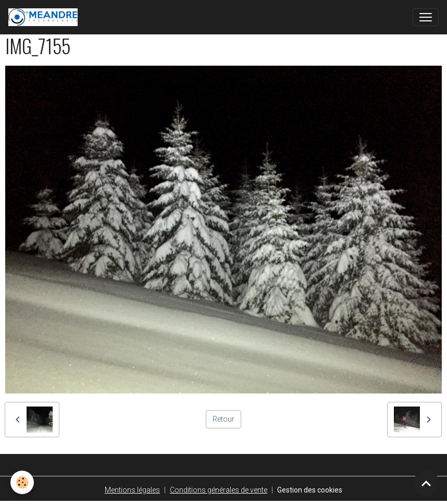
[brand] (45, 17)
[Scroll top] (426, 483)
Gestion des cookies (310, 490)
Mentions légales (132, 490)
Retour (223, 419)
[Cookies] (22, 482)
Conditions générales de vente (219, 490)
